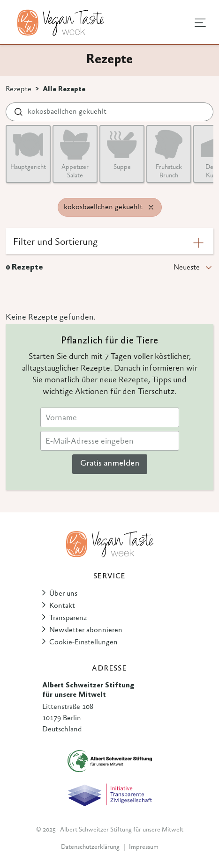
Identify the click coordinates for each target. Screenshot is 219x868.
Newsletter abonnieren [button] (86, 630)
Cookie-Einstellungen (83, 642)
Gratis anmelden (110, 464)
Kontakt (62, 606)
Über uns (63, 594)
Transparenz (68, 618)
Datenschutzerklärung (90, 847)
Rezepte (19, 89)
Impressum (144, 847)
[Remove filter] (151, 207)
